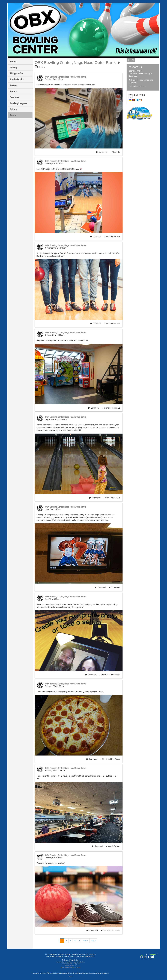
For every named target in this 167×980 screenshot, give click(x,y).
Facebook (129, 61)
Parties (13, 85)
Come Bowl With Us (111, 408)
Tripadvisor (133, 61)
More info (115, 152)
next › (85, 941)
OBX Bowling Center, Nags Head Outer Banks (76, 63)
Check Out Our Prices (111, 931)
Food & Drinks (17, 79)
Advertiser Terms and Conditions (71, 968)
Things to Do (16, 73)
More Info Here (113, 846)
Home (13, 62)
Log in (70, 976)
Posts (13, 115)
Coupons (14, 97)
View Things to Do (112, 498)
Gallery (13, 109)
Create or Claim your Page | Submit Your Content (70, 962)
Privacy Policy (92, 954)
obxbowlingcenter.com (138, 86)
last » (93, 941)
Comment (102, 152)
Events (13, 92)
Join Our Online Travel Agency (71, 964)
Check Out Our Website (110, 675)
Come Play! (115, 588)
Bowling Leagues (18, 103)
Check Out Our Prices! (110, 759)
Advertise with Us (71, 966)
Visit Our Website (112, 236)
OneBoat (45, 973)
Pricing (13, 68)
